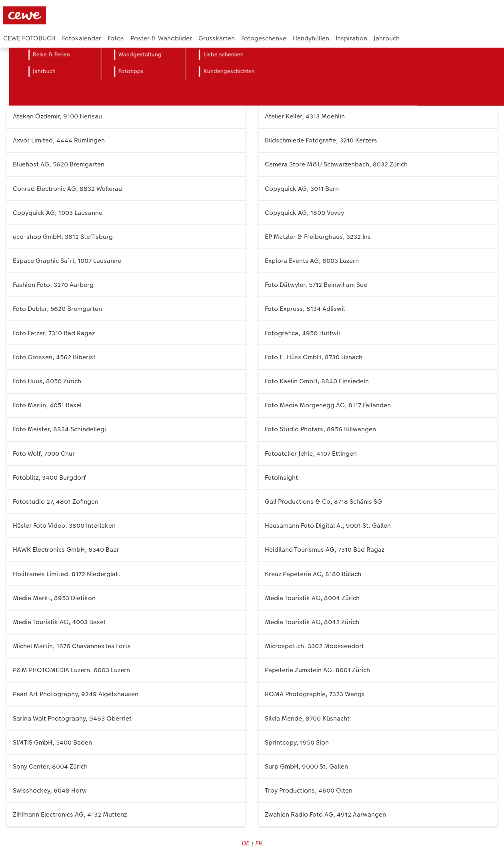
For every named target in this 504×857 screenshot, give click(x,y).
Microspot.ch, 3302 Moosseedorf (378, 646)
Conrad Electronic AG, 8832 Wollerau (126, 189)
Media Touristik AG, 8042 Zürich (378, 622)
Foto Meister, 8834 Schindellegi (126, 430)
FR (259, 843)
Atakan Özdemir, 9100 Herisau (126, 117)
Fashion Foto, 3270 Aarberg (126, 285)
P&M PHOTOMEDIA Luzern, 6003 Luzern (126, 670)
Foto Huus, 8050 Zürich (126, 381)
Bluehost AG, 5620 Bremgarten (126, 165)
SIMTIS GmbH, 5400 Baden (126, 742)
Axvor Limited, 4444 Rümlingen (126, 141)
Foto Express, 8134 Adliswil (378, 309)
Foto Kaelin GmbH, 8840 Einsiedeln (378, 381)
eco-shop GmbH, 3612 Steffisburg (126, 237)
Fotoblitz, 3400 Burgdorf (126, 478)
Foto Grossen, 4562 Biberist (126, 357)
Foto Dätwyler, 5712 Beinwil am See (378, 285)
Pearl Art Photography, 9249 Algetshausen (126, 694)
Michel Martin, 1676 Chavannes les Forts (126, 646)
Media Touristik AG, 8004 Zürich (378, 598)
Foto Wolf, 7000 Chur (126, 454)
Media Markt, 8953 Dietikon (126, 598)
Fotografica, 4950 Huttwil (378, 333)
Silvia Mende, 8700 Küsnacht (378, 718)
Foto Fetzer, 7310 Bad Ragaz (126, 333)
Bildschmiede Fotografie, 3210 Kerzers (378, 141)
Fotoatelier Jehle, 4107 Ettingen (378, 454)
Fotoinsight (378, 478)
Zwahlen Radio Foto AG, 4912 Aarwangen (378, 815)
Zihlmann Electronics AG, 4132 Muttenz (126, 815)
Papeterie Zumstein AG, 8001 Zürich (378, 670)
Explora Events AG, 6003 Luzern (378, 261)
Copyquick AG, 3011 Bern (378, 189)
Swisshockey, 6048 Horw (126, 791)
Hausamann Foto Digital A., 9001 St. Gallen (378, 526)
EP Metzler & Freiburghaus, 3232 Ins (378, 237)
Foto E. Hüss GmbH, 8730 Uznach (378, 357)
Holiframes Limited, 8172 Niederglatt (126, 574)
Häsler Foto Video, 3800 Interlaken (126, 526)
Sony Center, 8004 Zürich (126, 767)
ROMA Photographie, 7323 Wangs (378, 694)
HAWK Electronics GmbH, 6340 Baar (126, 550)
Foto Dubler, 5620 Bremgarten (126, 309)
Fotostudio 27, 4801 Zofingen (126, 502)
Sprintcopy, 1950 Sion (378, 742)
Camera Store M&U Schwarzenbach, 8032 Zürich (378, 165)
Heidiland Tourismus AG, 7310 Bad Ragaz (378, 550)
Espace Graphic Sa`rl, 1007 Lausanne (126, 261)
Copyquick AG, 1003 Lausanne (126, 213)
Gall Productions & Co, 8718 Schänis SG (378, 502)
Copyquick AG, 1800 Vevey (378, 213)
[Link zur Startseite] (82, 15)
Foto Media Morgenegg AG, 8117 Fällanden (378, 405)
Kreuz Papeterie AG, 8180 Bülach (378, 574)
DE (246, 843)
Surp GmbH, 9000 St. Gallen (378, 767)
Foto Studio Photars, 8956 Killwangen (378, 430)
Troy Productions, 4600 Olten (378, 791)
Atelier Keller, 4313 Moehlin (378, 117)
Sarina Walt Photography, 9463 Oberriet (126, 718)
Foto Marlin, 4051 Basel (126, 405)
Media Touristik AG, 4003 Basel (126, 622)
